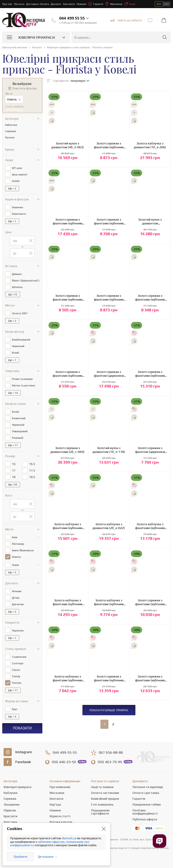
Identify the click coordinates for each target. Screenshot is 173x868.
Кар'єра (55, 804)
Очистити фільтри (25, 88)
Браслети (10, 816)
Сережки (10, 799)
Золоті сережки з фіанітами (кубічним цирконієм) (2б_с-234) (150, 602)
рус (167, 4)
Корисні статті (60, 816)
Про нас (7, 4)
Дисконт (56, 4)
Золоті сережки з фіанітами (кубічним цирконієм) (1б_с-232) (109, 678)
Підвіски (10, 810)
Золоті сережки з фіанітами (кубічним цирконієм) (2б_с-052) (109, 221)
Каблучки (10, 793)
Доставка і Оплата (38, 4)
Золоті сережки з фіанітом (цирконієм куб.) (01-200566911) (109, 374)
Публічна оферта (145, 819)
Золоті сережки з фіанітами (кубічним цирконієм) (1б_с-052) (109, 145)
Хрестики (10, 822)
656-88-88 (111, 753)
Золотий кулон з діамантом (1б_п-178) (109, 450)
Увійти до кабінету (126, 20)
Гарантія (139, 799)
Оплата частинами (105, 793)
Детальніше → (48, 857)
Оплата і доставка (146, 793)
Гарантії (96, 4)
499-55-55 (65, 753)
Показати (22, 728)
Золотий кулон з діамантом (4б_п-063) (68, 145)
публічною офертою (51, 842)
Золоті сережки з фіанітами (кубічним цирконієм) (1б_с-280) (150, 374)
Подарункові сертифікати (100, 812)
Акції (130, 4)
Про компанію (60, 787)
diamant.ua (69, 838)
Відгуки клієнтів (61, 822)
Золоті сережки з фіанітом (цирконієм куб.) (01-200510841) (150, 450)
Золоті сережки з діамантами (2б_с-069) (67, 450)
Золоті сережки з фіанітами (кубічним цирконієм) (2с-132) (67, 221)
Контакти (69, 4)
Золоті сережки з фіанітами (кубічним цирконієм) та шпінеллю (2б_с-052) (67, 298)
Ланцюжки (11, 804)
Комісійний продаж (105, 799)
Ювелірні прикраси (17, 787)
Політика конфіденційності (145, 812)
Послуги (19, 4)
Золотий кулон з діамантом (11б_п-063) (150, 221)
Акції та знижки (102, 787)
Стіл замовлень (102, 804)
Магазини (114, 4)
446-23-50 (64, 762)
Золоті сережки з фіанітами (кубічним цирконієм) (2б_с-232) (150, 678)
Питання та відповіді (148, 787)
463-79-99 (110, 762)
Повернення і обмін (147, 804)
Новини (81, 4)
